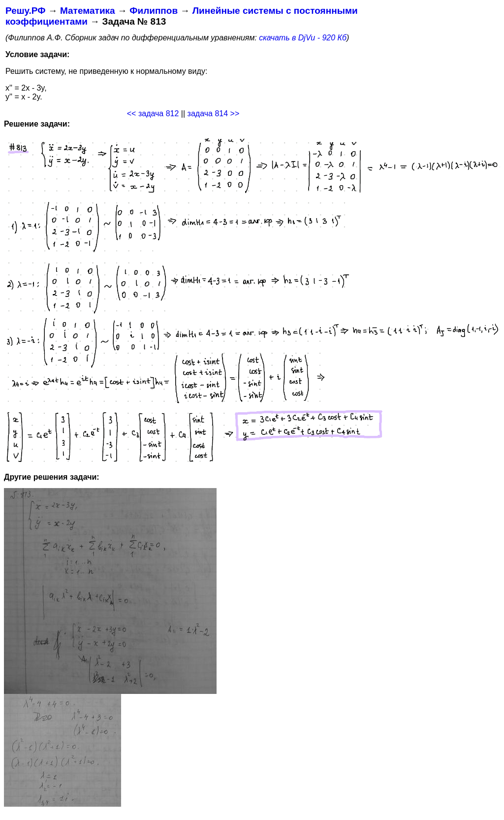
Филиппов (154, 11)
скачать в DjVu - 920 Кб (303, 38)
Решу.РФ (25, 11)
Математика (88, 11)
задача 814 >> (214, 114)
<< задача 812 (153, 114)
